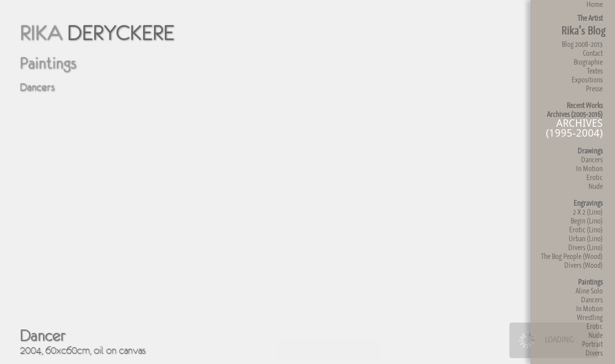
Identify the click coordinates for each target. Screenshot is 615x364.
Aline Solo (589, 291)
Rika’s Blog (583, 31)
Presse (594, 89)
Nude (596, 186)
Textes (595, 71)
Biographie (588, 62)
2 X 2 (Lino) (588, 212)
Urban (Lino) (586, 238)
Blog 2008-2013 (582, 44)
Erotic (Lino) (586, 230)
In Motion (589, 168)
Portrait (592, 344)
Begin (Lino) (587, 221)
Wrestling (590, 317)
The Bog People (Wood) (572, 256)
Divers (594, 353)
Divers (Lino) (585, 247)
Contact (593, 53)
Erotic (595, 177)
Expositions (587, 80)
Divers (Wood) (583, 265)
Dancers (592, 160)
